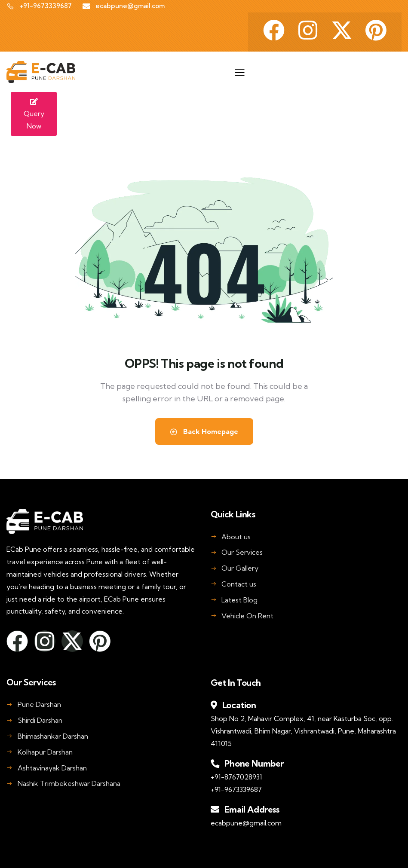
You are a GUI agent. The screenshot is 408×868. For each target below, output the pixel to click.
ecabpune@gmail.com (246, 823)
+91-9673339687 (236, 789)
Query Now (34, 114)
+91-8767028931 (236, 777)
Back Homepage (204, 431)
